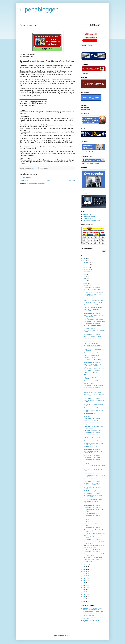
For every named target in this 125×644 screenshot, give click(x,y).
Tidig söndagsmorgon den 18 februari (94, 385)
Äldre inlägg (72, 181)
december (87, 263)
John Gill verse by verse (89, 216)
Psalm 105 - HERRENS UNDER (92, 336)
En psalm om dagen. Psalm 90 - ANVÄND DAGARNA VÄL (92, 484)
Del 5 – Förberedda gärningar (92, 491)
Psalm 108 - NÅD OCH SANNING (93, 307)
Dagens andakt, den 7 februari (92, 508)
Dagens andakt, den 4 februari (92, 540)
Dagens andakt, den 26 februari (92, 313)
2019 (84, 576)
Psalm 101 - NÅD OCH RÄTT (92, 373)
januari (86, 564)
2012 (84, 592)
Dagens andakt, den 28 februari (92, 298)
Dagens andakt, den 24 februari (92, 334)
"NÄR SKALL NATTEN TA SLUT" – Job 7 (95, 368)
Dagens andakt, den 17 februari (92, 398)
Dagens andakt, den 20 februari (92, 370)
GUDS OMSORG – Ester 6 (91, 479)
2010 (84, 597)
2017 (84, 581)
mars (86, 283)
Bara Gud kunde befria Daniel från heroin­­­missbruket (93, 502)
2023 (84, 567)
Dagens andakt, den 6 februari (92, 516)
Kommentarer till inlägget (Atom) (37, 184)
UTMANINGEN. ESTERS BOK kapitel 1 (94, 534)
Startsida (48, 181)
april (86, 281)
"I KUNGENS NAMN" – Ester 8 (92, 455)
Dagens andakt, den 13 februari (92, 441)
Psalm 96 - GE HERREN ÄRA (92, 421)
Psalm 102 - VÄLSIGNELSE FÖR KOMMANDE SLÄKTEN (93, 365)
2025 (84, 258)
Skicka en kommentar (28, 177)
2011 (84, 594)
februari (86, 286)
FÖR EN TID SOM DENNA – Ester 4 (93, 499)
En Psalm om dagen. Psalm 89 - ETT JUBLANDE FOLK (94, 496)
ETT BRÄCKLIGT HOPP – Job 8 (92, 360)
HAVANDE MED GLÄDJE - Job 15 (93, 303)
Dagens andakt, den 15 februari (92, 418)
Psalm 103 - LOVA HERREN (91, 355)
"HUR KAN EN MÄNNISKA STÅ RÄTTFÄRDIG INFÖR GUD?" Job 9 (94, 346)
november (87, 265)
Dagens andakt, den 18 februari (92, 388)
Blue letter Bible (87, 214)
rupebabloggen (39, 9)
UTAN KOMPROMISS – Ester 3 (92, 513)
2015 (84, 585)
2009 (84, 599)
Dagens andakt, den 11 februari (92, 460)
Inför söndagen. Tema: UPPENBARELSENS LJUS (92, 548)
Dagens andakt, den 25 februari (92, 324)
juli (85, 274)
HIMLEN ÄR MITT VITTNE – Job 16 (93, 292)
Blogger (69, 635)
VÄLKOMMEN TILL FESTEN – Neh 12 (94, 557)
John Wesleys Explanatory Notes (91, 220)
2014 (84, 587)
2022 (84, 569)
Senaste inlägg (24, 181)
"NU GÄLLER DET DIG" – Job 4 (92, 392)
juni (85, 276)
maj (85, 279)
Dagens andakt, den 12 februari (92, 449)
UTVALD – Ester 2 (89, 522)
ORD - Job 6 (87, 375)
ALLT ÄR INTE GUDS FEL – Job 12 (93, 319)
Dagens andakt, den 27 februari (92, 305)
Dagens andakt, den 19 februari (92, 381)
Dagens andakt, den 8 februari (92, 493)
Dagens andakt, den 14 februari (92, 433)
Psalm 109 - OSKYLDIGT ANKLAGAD (94, 300)
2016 (84, 583)
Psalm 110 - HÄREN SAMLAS (92, 290)
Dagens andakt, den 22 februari (92, 353)
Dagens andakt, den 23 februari (92, 341)
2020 (84, 574)
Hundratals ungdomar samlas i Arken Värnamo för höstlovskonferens (92, 609)
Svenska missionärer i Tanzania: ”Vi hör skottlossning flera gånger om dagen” (93, 612)
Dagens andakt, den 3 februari (92, 552)
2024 (84, 261)
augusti (86, 272)
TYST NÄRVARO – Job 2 (91, 414)
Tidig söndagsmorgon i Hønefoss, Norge (94, 321)
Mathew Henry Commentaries (90, 218)
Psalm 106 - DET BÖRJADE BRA (93, 326)
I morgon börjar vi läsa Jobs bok (92, 430)
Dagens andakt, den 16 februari (92, 408)
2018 (84, 578)
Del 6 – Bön (87, 416)
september (87, 270)
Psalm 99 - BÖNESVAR (90, 390)
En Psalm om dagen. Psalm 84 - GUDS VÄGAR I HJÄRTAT (94, 555)
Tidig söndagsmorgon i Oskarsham (93, 457)
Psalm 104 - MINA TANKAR (91, 343)
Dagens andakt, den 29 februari (92, 288)
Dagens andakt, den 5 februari (92, 528)
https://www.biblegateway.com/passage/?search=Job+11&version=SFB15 (41, 58)
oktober (86, 267)
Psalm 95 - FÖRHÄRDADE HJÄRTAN (94, 435)
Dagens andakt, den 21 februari (92, 362)
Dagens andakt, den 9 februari (92, 481)
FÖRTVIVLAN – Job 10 (90, 339)
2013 (84, 590)
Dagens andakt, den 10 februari (92, 473)
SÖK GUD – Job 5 (89, 383)
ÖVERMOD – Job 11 (89, 328)
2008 (84, 601)
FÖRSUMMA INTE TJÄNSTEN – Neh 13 (95, 546)
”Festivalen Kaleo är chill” (89, 615)
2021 (84, 572)
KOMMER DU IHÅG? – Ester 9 (92, 447)
